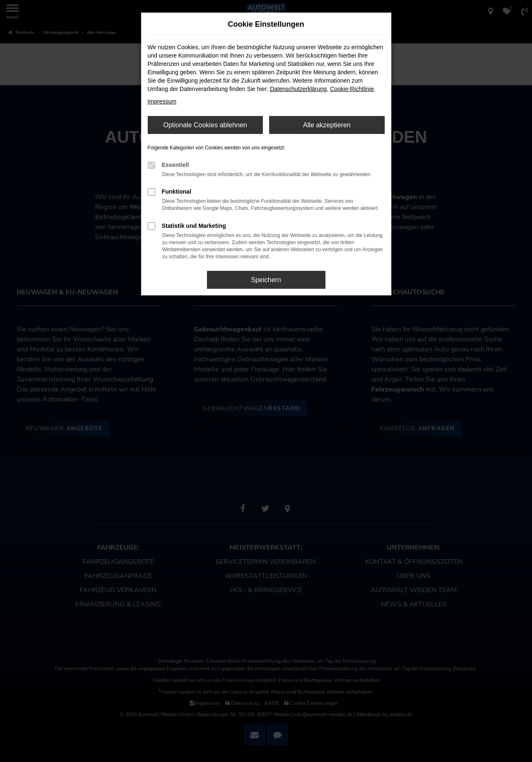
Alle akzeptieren (327, 125)
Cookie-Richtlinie (352, 89)
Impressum (162, 101)
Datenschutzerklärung (298, 89)
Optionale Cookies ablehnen (205, 125)
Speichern (266, 280)
